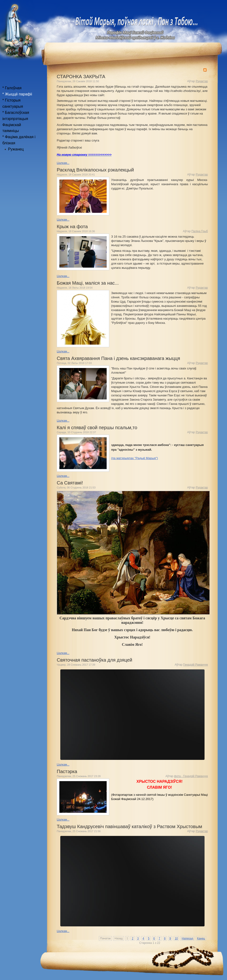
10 (176, 938)
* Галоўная (12, 88)
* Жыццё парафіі (17, 94)
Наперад (187, 938)
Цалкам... (63, 163)
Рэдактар (202, 81)
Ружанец (16, 149)
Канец (201, 938)
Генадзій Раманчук (196, 665)
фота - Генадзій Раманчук (191, 776)
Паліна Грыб (200, 231)
